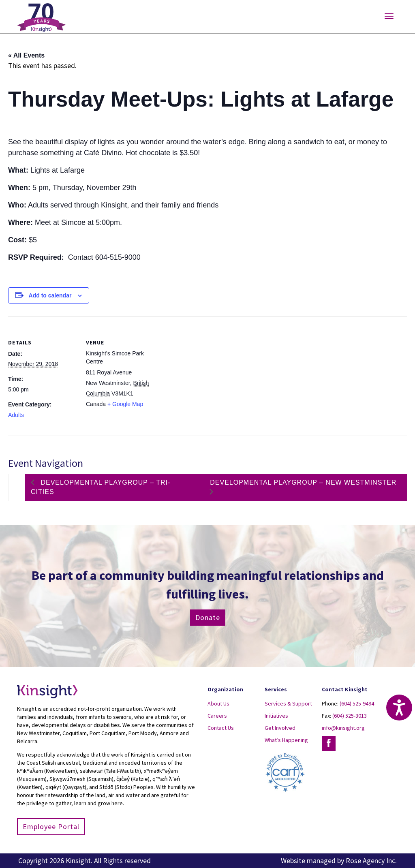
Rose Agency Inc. (371, 861)
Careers (217, 716)
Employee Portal (51, 826)
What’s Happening (286, 740)
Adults (16, 415)
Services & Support (288, 703)
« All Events (26, 55)
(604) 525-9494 (357, 703)
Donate (208, 617)
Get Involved (280, 728)
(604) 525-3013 (350, 716)
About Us (218, 703)
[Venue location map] (206, 373)
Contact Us (221, 728)
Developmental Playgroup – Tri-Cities (101, 487)
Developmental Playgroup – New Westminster (303, 482)
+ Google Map (125, 404)
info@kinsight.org (343, 728)
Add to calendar (50, 295)
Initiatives (276, 716)
